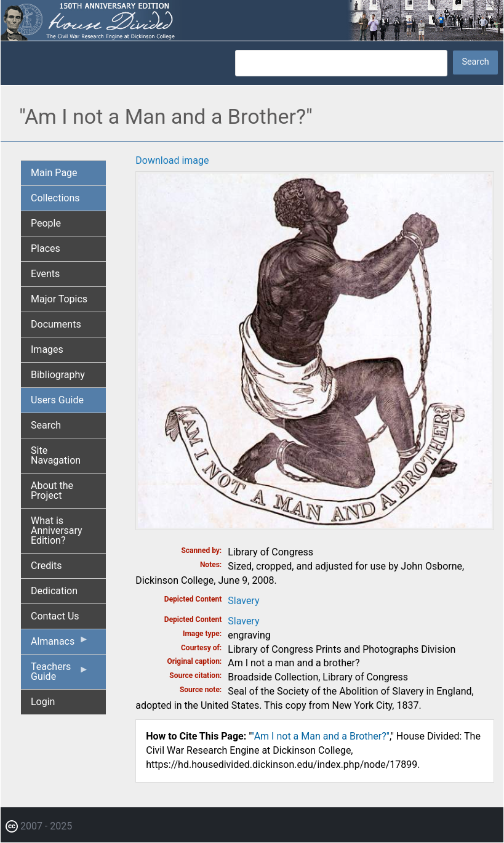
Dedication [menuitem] (54, 591)
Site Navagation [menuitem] (56, 455)
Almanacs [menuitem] (60, 644)
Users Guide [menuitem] (57, 400)
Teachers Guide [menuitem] (60, 675)
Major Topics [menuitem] (59, 299)
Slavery (243, 601)
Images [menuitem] (47, 349)
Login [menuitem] (43, 702)
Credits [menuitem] (46, 566)
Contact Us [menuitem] (55, 616)
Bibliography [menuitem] (58, 375)
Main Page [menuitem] (54, 173)
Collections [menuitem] (55, 198)
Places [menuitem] (46, 248)
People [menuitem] (46, 223)
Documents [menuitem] (56, 324)
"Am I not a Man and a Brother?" (320, 736)
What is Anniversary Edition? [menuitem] (57, 530)
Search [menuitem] (46, 425)
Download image (172, 160)
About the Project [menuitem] (52, 490)
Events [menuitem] (45, 274)
